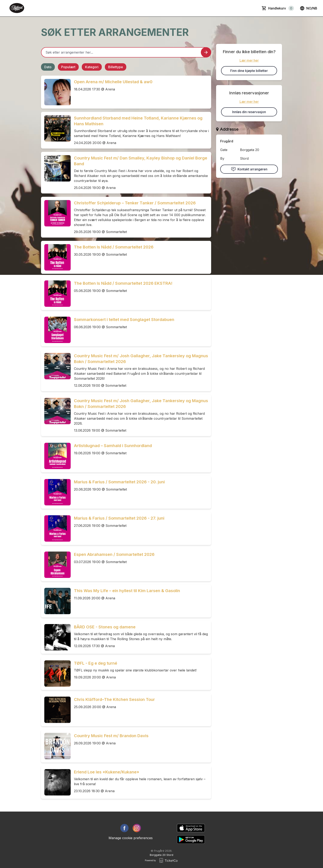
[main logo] (17, 8)
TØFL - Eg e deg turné (96, 663)
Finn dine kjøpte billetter (249, 71)
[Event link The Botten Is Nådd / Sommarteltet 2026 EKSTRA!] (56, 294)
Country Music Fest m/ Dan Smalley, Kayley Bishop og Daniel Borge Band (141, 161)
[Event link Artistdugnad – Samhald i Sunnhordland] (56, 456)
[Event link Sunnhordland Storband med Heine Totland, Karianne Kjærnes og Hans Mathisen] (56, 128)
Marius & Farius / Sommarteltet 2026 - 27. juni (119, 518)
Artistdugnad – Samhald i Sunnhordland (113, 446)
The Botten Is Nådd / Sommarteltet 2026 (114, 247)
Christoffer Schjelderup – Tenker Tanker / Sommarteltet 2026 (135, 203)
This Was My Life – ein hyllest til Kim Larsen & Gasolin (127, 591)
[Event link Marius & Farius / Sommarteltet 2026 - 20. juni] (56, 492)
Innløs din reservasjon (249, 112)
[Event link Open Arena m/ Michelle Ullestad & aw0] (56, 92)
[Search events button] (206, 52)
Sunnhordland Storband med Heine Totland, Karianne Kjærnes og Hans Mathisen (138, 121)
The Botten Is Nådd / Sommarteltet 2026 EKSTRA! (123, 283)
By (222, 158)
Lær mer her (249, 60)
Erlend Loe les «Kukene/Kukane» (107, 772)
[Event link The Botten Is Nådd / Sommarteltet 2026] (56, 257)
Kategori (92, 67)
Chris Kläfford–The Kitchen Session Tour (114, 699)
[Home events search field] (126, 52)
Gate (224, 150)
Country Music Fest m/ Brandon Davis (111, 736)
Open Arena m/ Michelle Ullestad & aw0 (113, 82)
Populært (68, 67)
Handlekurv (281, 8)
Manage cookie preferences (131, 838)
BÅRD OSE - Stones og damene (105, 627)
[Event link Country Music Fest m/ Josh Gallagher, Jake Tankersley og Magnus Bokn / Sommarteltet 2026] (56, 366)
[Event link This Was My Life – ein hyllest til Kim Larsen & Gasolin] (56, 601)
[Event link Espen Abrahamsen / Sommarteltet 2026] (56, 565)
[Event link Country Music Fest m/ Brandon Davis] (56, 746)
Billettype (116, 67)
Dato (48, 67)
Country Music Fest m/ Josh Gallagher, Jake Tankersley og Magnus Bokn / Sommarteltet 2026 (141, 359)
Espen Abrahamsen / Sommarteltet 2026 (114, 554)
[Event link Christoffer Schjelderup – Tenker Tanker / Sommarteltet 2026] (56, 213)
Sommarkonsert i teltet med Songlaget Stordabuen (124, 320)
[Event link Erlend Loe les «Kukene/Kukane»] (56, 782)
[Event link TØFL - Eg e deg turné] (56, 674)
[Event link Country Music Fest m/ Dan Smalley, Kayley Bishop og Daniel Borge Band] (56, 168)
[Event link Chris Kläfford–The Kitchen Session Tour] (56, 710)
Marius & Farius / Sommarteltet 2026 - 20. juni (119, 482)
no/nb (308, 8)
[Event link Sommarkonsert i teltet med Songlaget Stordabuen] (56, 330)
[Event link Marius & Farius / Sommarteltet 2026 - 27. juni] (56, 528)
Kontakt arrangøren (249, 169)
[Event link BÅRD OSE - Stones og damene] (56, 637)
